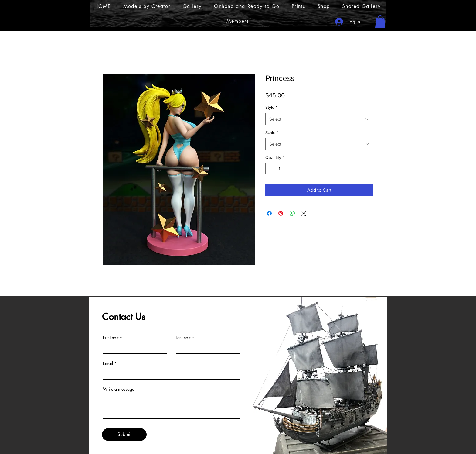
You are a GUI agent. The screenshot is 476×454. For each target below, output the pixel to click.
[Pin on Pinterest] (281, 213)
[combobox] (319, 119)
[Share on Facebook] (269, 213)
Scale (272, 132)
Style (271, 107)
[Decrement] (270, 169)
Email (108, 363)
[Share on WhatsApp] (292, 213)
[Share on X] (304, 213)
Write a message (119, 389)
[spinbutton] (279, 169)
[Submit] (124, 435)
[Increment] (289, 169)
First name (112, 338)
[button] (380, 22)
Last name (185, 338)
